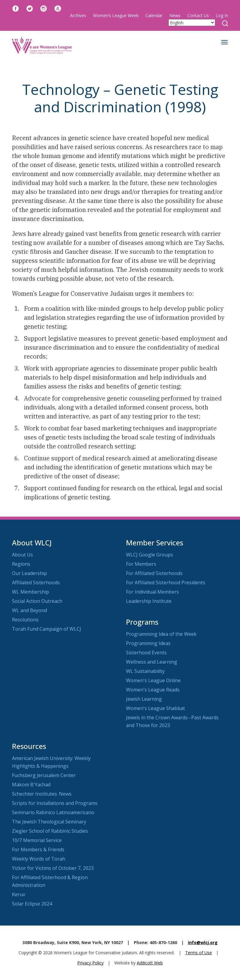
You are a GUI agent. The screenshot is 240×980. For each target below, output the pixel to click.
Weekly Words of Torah (39, 859)
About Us (22, 555)
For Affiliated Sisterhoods (154, 573)
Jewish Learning (144, 699)
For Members (141, 564)
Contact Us (198, 15)
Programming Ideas (148, 643)
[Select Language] (192, 23)
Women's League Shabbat (155, 708)
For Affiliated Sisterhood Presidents (166, 582)
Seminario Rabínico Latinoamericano (53, 812)
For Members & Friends (38, 849)
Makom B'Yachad (31, 785)
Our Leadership (29, 573)
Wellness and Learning (152, 662)
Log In (222, 15)
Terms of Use (199, 953)
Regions (21, 564)
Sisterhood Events (146, 653)
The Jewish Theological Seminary (49, 822)
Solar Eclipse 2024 (32, 904)
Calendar (154, 15)
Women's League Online (153, 680)
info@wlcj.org (203, 942)
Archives (78, 15)
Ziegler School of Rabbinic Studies (50, 831)
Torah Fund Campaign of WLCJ (47, 629)
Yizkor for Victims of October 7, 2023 (53, 868)
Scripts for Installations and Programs (55, 803)
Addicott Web (150, 963)
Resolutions (25, 620)
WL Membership (31, 592)
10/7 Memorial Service (37, 840)
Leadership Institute (149, 601)
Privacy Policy (90, 963)
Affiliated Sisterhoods (36, 582)
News (175, 15)
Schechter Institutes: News (42, 794)
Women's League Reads (153, 690)
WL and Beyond (29, 610)
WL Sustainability (145, 671)
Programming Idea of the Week (161, 634)
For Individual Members (152, 592)
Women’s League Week (116, 15)
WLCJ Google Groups (149, 555)
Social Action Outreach (37, 601)
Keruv (19, 894)
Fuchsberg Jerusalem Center (44, 775)
